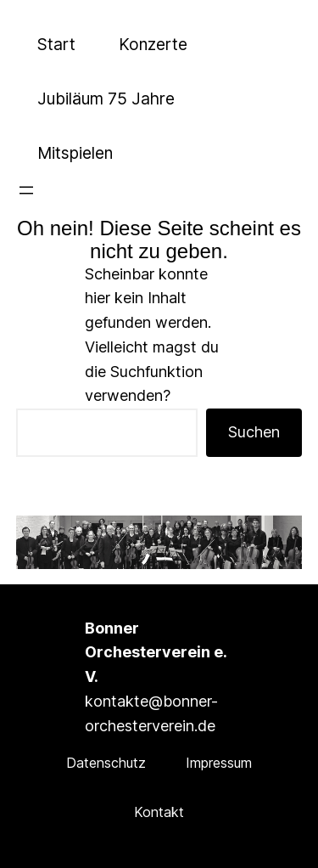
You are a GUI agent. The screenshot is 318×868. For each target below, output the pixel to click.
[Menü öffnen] (26, 190)
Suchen (254, 432)
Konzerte (153, 44)
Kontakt (159, 812)
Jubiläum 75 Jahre (106, 99)
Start (56, 44)
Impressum (219, 763)
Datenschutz (106, 763)
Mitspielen (75, 153)
